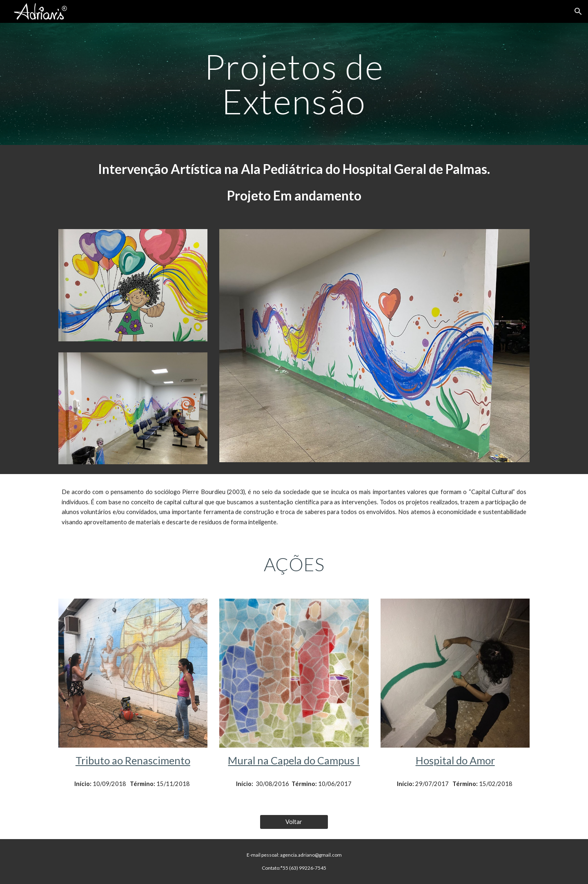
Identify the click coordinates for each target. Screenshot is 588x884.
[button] (578, 11)
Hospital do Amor (455, 760)
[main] (294, 84)
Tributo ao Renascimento (133, 760)
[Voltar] (294, 822)
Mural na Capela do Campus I (294, 760)
